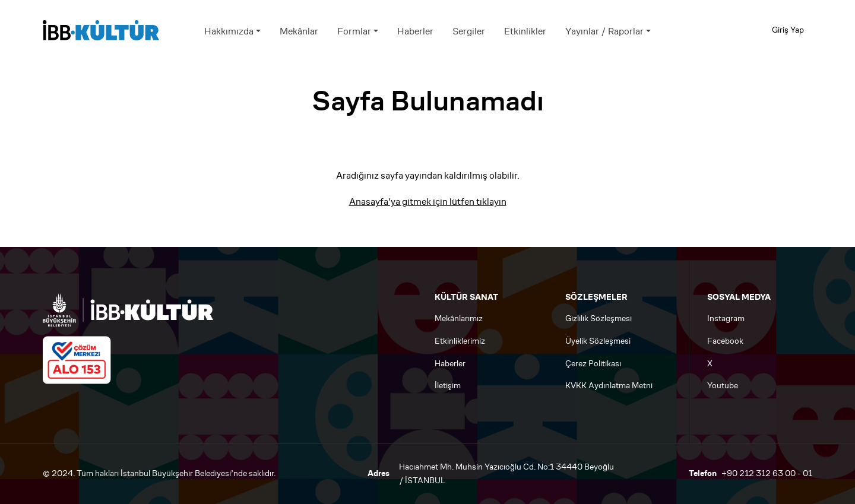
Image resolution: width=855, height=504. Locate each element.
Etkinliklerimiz (460, 341)
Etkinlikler (525, 31)
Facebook (725, 341)
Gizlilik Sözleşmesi (598, 318)
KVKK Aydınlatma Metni (609, 386)
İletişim (448, 386)
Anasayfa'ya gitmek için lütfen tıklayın (428, 202)
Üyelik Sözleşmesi (598, 341)
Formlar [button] (354, 31)
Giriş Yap (788, 30)
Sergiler (469, 31)
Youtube (723, 386)
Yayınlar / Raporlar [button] (604, 31)
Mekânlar (299, 31)
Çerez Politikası (593, 364)
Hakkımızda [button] (229, 31)
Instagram (726, 318)
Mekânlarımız (459, 318)
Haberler (415, 31)
